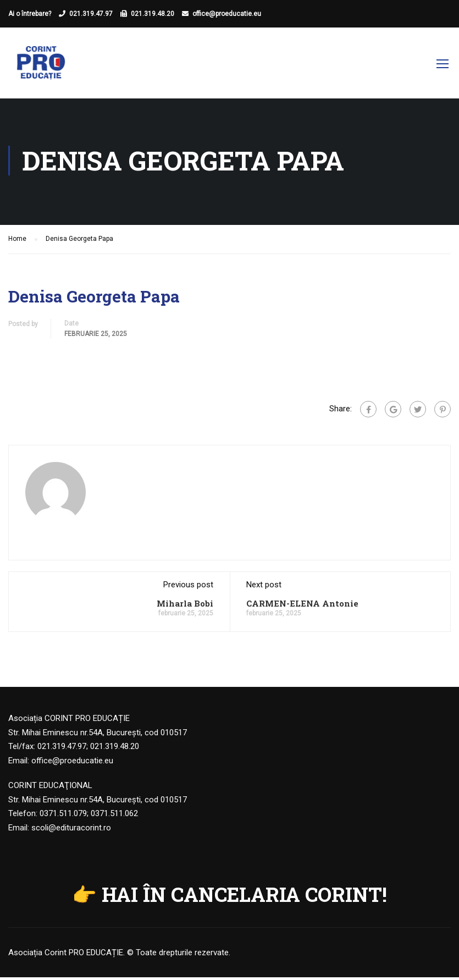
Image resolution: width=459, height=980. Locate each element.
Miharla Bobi (185, 606)
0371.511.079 (63, 816)
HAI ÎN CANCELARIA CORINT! (244, 897)
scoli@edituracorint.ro (71, 830)
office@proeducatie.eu (227, 14)
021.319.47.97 (91, 14)
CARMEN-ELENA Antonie (302, 606)
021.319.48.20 (153, 14)
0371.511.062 (114, 816)
